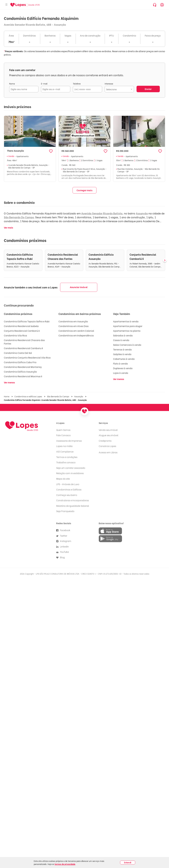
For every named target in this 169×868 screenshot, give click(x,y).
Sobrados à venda (123, 335)
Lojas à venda (121, 373)
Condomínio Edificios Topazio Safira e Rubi (27, 321)
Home (7, 396)
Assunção (142, 213)
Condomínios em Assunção (73, 321)
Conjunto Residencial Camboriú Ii (22, 331)
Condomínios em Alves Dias (74, 326)
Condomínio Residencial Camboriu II (23, 348)
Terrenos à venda (122, 349)
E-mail (44, 84)
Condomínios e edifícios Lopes (28, 396)
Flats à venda (120, 363)
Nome (12, 84)
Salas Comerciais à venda (127, 345)
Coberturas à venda (124, 359)
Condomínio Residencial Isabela (21, 326)
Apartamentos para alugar (128, 326)
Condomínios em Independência (76, 335)
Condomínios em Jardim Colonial (76, 331)
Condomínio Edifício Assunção (20, 372)
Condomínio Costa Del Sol (18, 353)
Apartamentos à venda (126, 321)
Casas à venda (121, 340)
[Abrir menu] (6, 5)
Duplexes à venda (123, 368)
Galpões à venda (122, 354)
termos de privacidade (65, 864)
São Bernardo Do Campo (19, 217)
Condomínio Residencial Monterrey (23, 367)
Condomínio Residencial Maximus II (23, 376)
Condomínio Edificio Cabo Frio (20, 362)
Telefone (77, 84)
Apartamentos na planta (127, 331)
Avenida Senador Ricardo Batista (102, 213)
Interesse (109, 84)
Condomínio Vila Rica (15, 335)
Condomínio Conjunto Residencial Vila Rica (27, 357)
